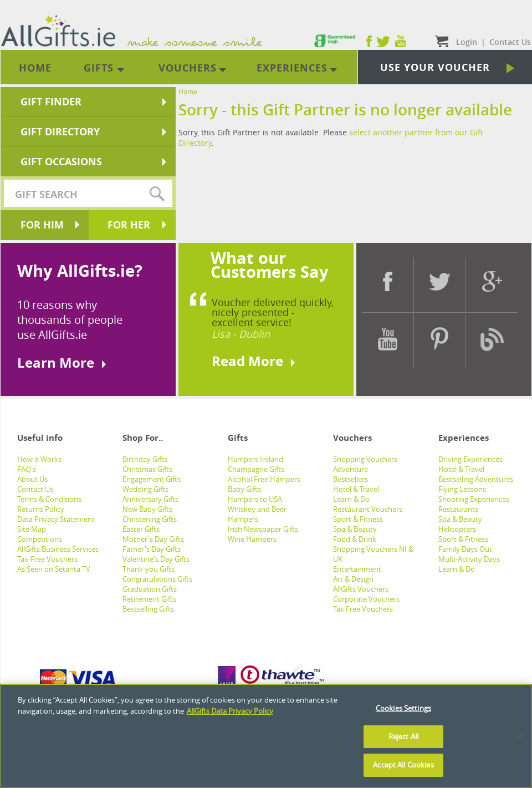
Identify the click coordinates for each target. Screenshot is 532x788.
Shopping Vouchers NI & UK (373, 554)
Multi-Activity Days (469, 559)
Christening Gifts (150, 519)
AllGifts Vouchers (361, 589)
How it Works (39, 459)
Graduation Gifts (150, 589)
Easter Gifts (141, 529)
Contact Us (35, 489)
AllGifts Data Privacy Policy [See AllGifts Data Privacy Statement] (230, 711)
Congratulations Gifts (157, 579)
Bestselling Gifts (148, 609)
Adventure (351, 469)
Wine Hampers (252, 539)
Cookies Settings (403, 708)
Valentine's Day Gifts (156, 559)
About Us (32, 479)
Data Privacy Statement (56, 519)
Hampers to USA (255, 499)
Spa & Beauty (355, 529)
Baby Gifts (244, 489)
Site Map (32, 529)
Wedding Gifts (145, 489)
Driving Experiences (470, 459)
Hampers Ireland (255, 459)
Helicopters (457, 529)
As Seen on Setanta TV (54, 569)
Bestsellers (351, 479)
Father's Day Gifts (152, 549)
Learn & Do (351, 499)
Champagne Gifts (256, 469)
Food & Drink (355, 539)
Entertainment (357, 569)
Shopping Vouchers (365, 459)
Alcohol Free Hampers (264, 479)
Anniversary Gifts (150, 499)
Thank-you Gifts (149, 569)
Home (188, 91)
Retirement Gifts (149, 599)
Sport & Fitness (358, 519)
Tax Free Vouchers (363, 609)
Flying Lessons (462, 489)
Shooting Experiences (474, 499)
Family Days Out (465, 549)
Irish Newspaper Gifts (263, 529)
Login (467, 42)
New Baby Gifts (147, 509)
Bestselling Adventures (476, 479)
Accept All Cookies (403, 765)
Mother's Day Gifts (153, 539)
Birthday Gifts (145, 459)
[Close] (520, 737)
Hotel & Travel (356, 489)
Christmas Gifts (147, 469)
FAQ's (27, 469)
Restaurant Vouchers (368, 509)
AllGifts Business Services (58, 549)
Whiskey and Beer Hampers (257, 514)
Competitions (40, 539)
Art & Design (353, 579)
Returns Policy (41, 509)
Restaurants (458, 509)
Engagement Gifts (152, 479)
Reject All (403, 736)
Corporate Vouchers (366, 599)
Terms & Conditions (49, 499)
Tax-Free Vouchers (47, 559)
